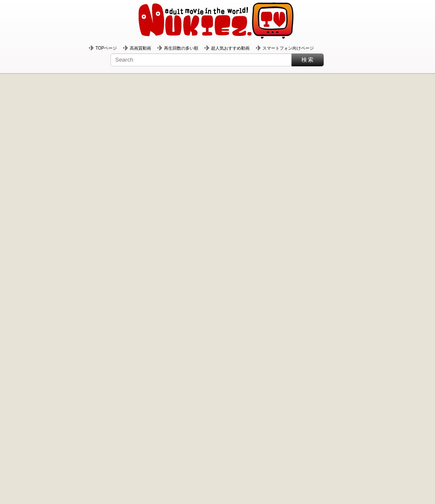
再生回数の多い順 (181, 48)
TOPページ (106, 48)
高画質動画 (140, 48)
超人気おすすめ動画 (230, 48)
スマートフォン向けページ (288, 48)
